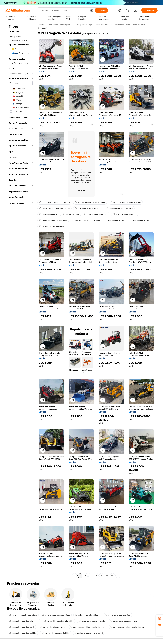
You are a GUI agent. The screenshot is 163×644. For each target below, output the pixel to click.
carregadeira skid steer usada (22, 627)
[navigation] (21, 300)
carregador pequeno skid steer (88, 208)
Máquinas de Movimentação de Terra (129, 25)
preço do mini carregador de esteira (54, 202)
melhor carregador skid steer (88, 615)
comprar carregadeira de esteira (23, 615)
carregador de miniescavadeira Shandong (88, 627)
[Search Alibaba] (63, 10)
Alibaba (41, 25)
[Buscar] (101, 10)
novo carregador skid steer (96, 214)
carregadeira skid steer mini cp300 (24, 621)
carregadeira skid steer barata (52, 226)
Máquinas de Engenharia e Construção (93, 25)
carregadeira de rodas (115, 220)
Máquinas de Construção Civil (60, 25)
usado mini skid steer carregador (53, 220)
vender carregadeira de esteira (92, 621)
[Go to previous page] (74, 576)
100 (113, 576)
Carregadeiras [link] (43, 28)
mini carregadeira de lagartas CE (89, 633)
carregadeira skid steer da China (23, 633)
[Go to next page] (118, 576)
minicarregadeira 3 (48, 214)
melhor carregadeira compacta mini (126, 202)
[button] (92, 10)
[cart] (128, 11)
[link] (159, 618)
